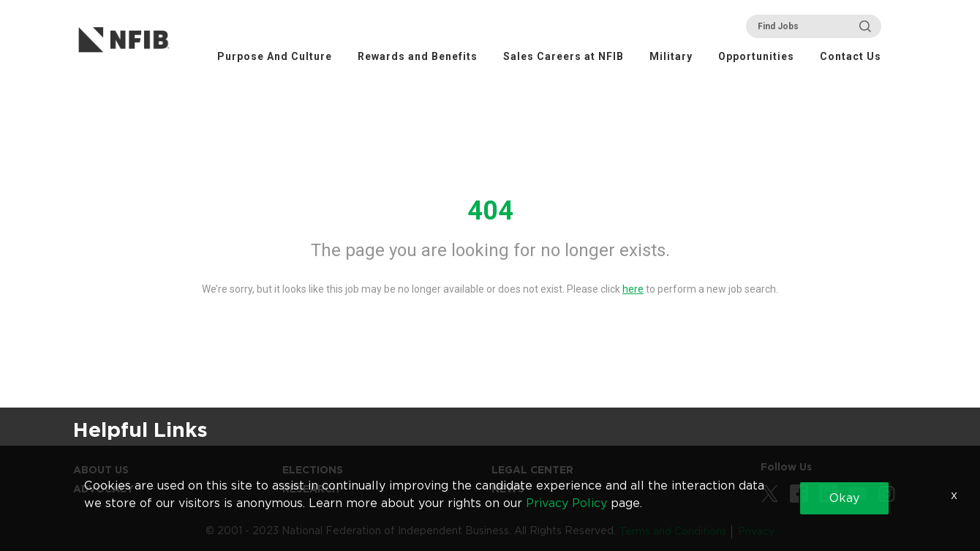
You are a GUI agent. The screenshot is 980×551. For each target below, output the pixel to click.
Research (311, 489)
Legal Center (532, 470)
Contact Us (851, 56)
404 (490, 211)
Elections (313, 470)
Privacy (756, 531)
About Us (101, 470)
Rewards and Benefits (418, 56)
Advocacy (103, 489)
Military (671, 56)
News (508, 489)
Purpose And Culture (275, 56)
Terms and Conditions (673, 531)
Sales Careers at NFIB (563, 56)
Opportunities (756, 56)
